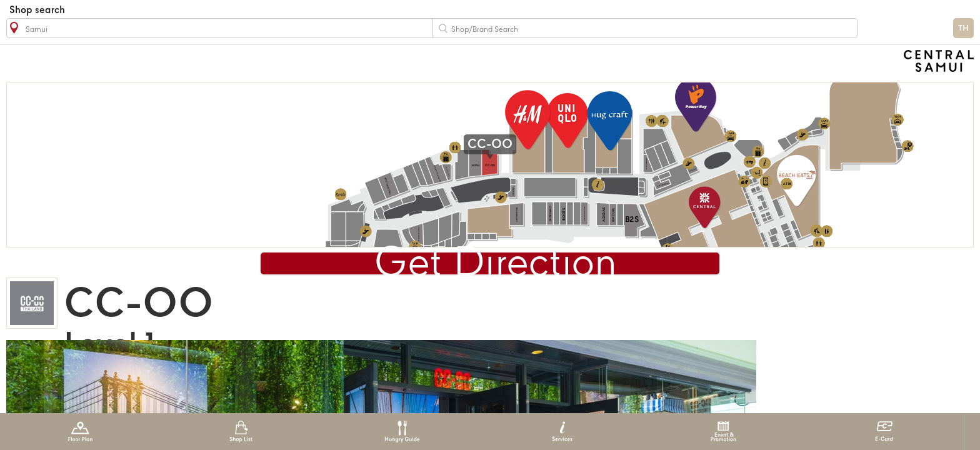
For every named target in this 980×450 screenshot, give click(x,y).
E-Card (884, 432)
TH (963, 28)
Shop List (241, 432)
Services (562, 432)
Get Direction (496, 265)
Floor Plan (80, 432)
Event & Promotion (723, 432)
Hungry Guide (402, 432)
